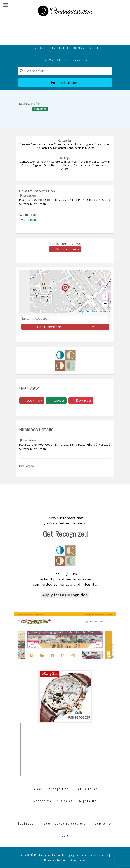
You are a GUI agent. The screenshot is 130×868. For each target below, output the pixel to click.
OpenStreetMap (89, 311)
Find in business (65, 83)
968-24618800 (31, 220)
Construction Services (64, 162)
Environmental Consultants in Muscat (71, 148)
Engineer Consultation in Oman (51, 165)
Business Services (31, 144)
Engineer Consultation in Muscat (63, 144)
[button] (65, 292)
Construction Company (34, 162)
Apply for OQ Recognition (65, 595)
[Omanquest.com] (65, 12)
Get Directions (49, 327)
